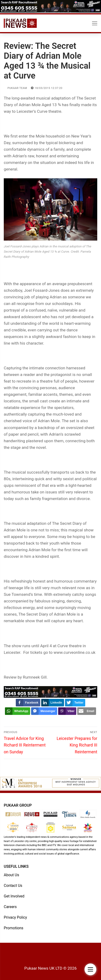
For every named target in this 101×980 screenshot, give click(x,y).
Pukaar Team (15, 88)
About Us (11, 875)
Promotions (14, 928)
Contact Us (13, 886)
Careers (10, 907)
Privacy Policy (15, 917)
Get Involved (14, 896)
